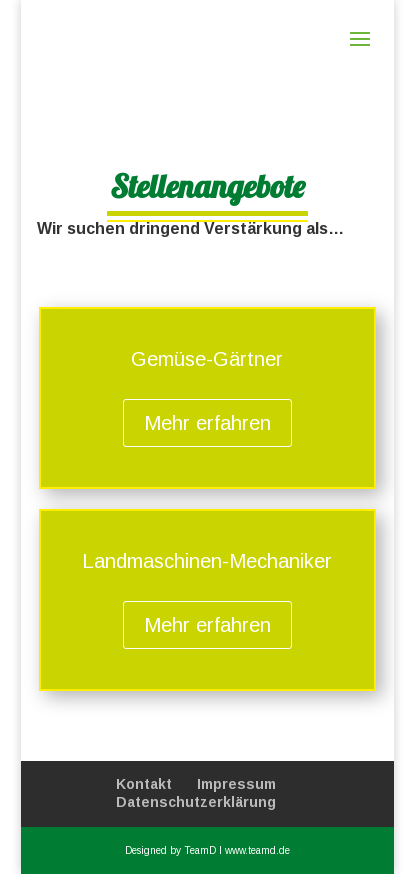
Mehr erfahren (207, 423)
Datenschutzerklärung (196, 802)
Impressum (236, 784)
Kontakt (144, 784)
